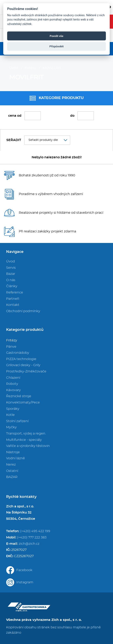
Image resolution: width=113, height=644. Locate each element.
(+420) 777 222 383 (32, 537)
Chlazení (13, 378)
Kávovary (13, 390)
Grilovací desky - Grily (23, 365)
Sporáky (13, 409)
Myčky (11, 427)
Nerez (11, 465)
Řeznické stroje (19, 396)
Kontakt (13, 305)
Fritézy (30, 68)
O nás (11, 280)
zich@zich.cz (29, 544)
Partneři (13, 299)
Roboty (12, 384)
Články (12, 286)
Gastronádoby (18, 353)
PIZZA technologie (21, 359)
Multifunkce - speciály (24, 440)
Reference (15, 292)
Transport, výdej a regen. (26, 434)
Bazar (11, 274)
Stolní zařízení (17, 421)
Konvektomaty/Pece (23, 402)
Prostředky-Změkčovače (26, 371)
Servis (11, 268)
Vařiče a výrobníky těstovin (28, 446)
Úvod (14, 68)
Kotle (10, 415)
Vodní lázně (16, 458)
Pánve (11, 347)
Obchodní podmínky (23, 311)
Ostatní (12, 471)
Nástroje (13, 452)
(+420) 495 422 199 (35, 531)
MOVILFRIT (52, 68)
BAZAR (12, 477)
